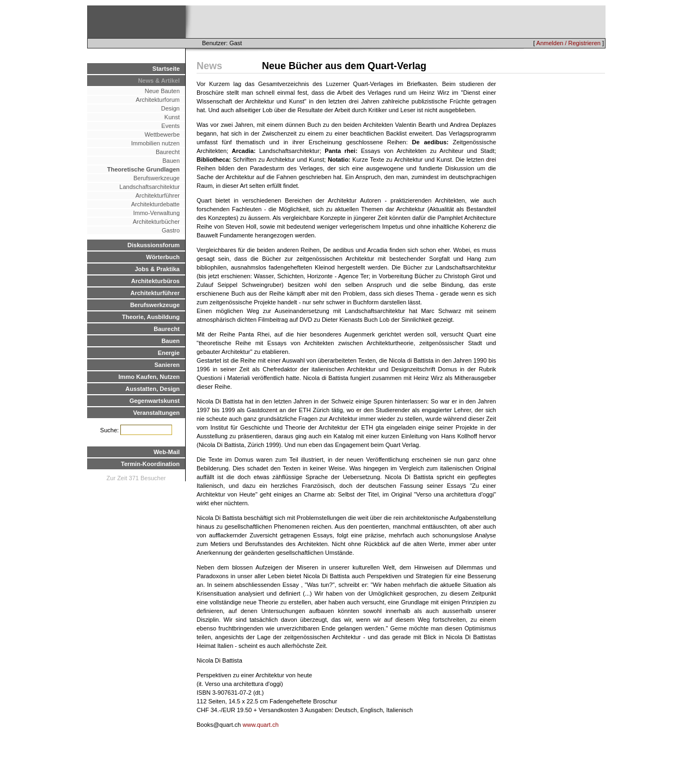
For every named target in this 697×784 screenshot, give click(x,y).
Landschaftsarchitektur (149, 187)
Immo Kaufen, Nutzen (149, 377)
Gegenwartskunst (155, 401)
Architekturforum (158, 100)
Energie (169, 353)
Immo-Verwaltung (156, 213)
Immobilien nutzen (155, 143)
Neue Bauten (162, 91)
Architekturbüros (155, 281)
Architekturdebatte (155, 204)
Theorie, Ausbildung (151, 317)
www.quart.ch (261, 725)
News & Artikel (159, 81)
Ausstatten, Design (152, 389)
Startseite (166, 69)
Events (170, 126)
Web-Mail (167, 452)
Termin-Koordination (150, 464)
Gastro (171, 230)
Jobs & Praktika (157, 269)
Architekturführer (158, 195)
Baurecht (168, 152)
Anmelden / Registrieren (568, 43)
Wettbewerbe (162, 134)
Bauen (171, 161)
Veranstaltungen (156, 413)
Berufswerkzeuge (157, 178)
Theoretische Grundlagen (143, 169)
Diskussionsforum (154, 245)
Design (170, 108)
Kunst (172, 117)
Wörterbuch (163, 257)
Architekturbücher (156, 222)
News (209, 66)
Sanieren (167, 365)
